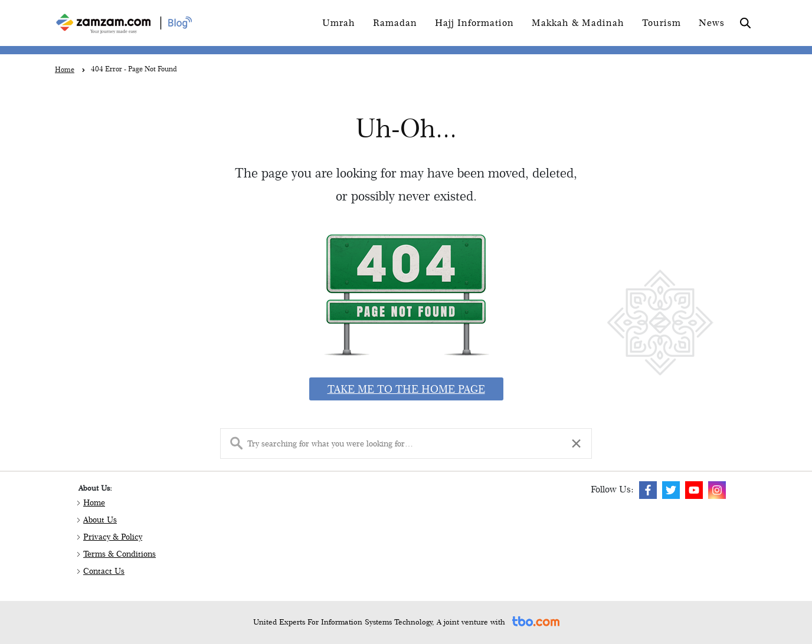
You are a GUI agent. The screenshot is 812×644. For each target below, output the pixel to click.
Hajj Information (474, 23)
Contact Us (104, 571)
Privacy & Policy (113, 537)
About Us (100, 520)
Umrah (339, 23)
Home (94, 502)
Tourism (662, 23)
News (712, 23)
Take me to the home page (406, 389)
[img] (648, 490)
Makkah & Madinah (578, 23)
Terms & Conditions (119, 554)
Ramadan (395, 23)
